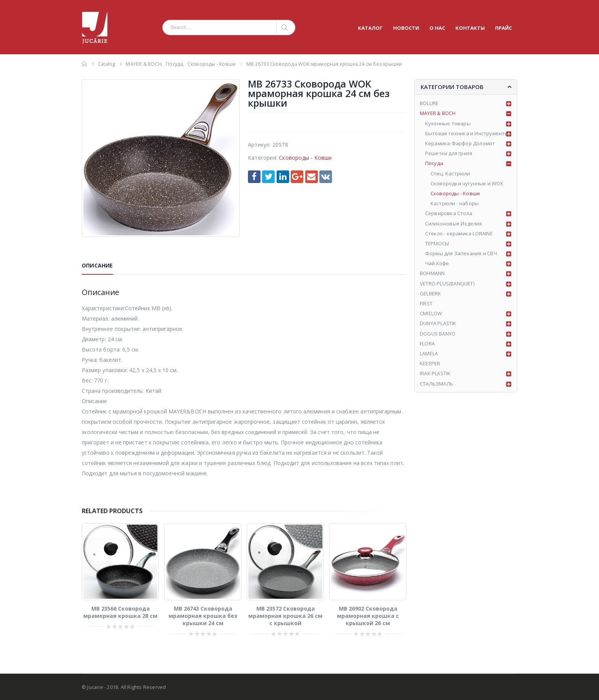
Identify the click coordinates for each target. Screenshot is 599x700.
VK (326, 177)
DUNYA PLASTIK (438, 323)
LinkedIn (283, 177)
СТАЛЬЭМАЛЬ (436, 384)
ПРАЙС (503, 28)
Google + (297, 177)
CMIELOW (431, 313)
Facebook (254, 177)
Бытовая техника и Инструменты (467, 133)
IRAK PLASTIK (435, 373)
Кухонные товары (448, 123)
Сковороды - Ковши (305, 158)
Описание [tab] (97, 265)
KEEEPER (430, 363)
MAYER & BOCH (438, 113)
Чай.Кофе (437, 263)
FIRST (426, 303)
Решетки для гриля (449, 153)
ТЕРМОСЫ (437, 243)
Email (312, 177)
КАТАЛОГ (370, 28)
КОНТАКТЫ (470, 28)
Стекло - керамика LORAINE (459, 233)
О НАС (437, 28)
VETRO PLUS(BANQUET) (447, 284)
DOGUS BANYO (438, 334)
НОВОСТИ (406, 28)
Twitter (268, 177)
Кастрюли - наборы (455, 203)
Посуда (434, 163)
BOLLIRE (429, 103)
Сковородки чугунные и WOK (467, 183)
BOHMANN (432, 273)
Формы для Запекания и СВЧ (461, 253)
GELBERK (430, 293)
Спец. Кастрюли (450, 173)
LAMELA (429, 353)
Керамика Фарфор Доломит (460, 143)
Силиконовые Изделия (454, 224)
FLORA (427, 344)
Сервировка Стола (449, 213)
